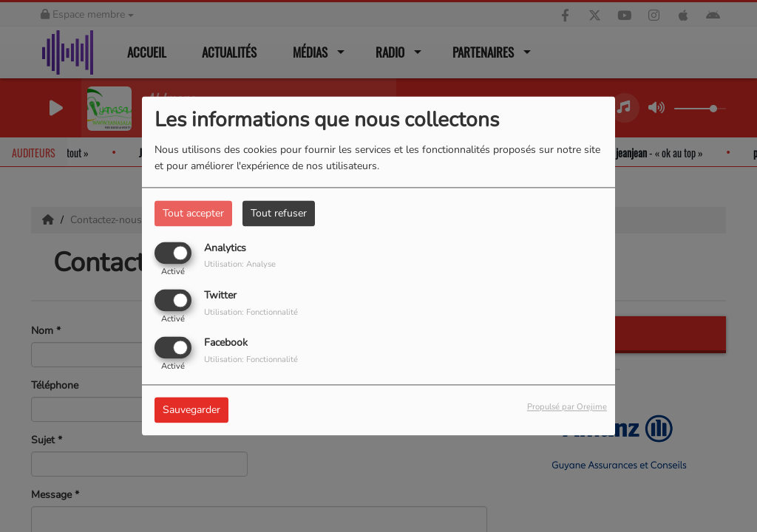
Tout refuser (279, 213)
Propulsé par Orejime (567, 407)
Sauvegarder (191, 410)
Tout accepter (193, 213)
